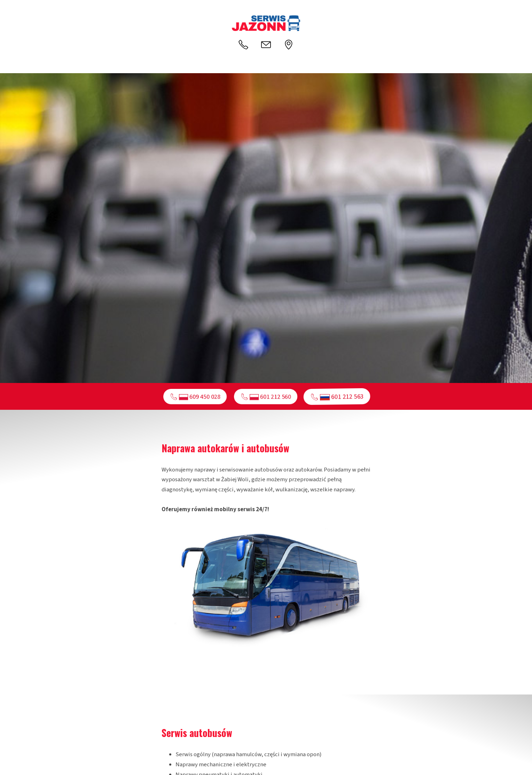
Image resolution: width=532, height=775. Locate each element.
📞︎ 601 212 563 (337, 397)
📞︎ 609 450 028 (195, 397)
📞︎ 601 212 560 (266, 397)
